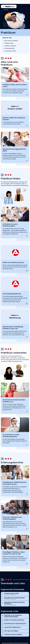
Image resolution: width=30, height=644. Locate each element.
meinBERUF (6, 10)
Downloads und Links (10, 51)
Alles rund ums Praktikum (11, 41)
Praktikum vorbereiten (10, 46)
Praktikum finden (9, 43)
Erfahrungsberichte (9, 48)
